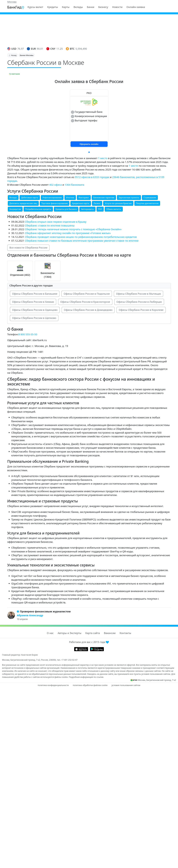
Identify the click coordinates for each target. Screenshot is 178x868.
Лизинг (97, 203)
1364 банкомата (74, 185)
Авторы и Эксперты (70, 633)
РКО (100, 209)
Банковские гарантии (104, 198)
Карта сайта (93, 633)
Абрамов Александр (30, 615)
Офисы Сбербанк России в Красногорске (85, 302)
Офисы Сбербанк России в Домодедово (88, 310)
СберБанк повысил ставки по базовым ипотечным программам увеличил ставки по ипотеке (82, 241)
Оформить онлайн (89, 144)
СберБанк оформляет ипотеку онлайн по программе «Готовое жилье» (68, 233)
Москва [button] (12, 2)
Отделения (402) (20, 275)
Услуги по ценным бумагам (118, 203)
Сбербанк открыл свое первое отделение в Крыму (56, 222)
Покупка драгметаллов (147, 203)
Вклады (78, 7)
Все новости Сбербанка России (28, 248)
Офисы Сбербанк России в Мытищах (138, 294)
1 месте (133, 166)
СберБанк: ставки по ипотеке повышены (50, 225)
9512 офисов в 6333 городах (92, 177)
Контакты (125, 633)
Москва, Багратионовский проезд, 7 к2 (157, 680)
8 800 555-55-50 (28, 334)
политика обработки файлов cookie (90, 685)
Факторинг (84, 198)
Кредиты (53, 7)
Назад (12, 55)
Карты (66, 7)
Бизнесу (103, 7)
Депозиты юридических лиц (23, 203)
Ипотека (70, 198)
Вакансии (110, 633)
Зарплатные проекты (129, 198)
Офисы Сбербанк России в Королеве (141, 310)
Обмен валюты (114, 209)
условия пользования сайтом (126, 685)
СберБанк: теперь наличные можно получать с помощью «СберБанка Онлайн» (73, 229)
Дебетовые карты (30, 198)
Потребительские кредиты (38, 209)
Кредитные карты (81, 203)
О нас (50, 633)
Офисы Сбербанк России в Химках (33, 302)
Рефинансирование (52, 198)
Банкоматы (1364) (48, 275)
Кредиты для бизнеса (66, 209)
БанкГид (16, 7)
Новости (117, 7)
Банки (91, 7)
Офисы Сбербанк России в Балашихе (35, 294)
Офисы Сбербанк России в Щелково (34, 318)
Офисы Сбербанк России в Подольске (87, 294)
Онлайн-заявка (136, 7)
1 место (103, 158)
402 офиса (56, 185)
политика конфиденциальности (53, 685)
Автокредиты (87, 209)
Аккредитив (15, 209)
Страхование (150, 198)
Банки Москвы (27, 55)
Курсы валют (35, 7)
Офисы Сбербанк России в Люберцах (139, 302)
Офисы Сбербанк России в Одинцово (35, 310)
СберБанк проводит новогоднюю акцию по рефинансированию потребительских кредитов (81, 237)
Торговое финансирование (55, 203)
